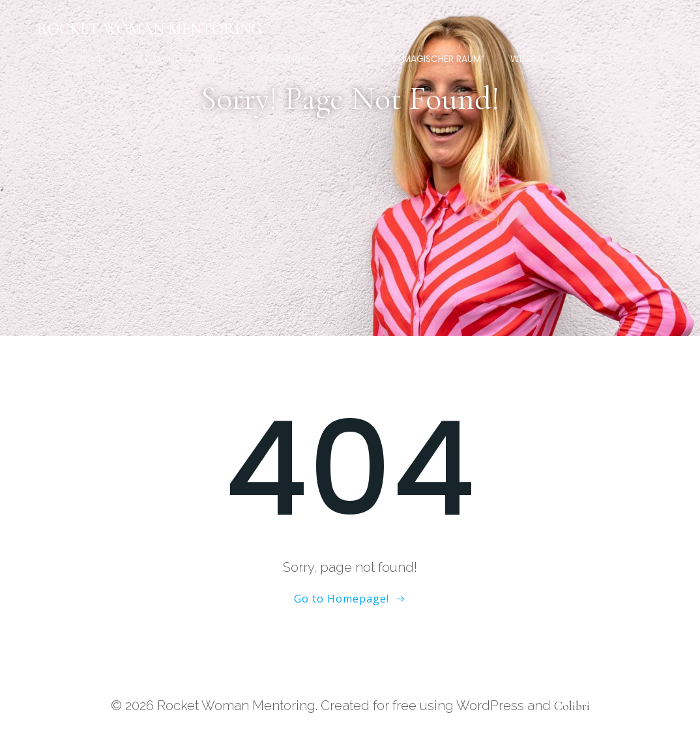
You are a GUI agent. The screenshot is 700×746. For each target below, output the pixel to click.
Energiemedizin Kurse (177, 59)
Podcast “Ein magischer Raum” (411, 59)
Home (90, 59)
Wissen (526, 59)
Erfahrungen (282, 59)
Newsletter (596, 59)
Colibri (572, 706)
